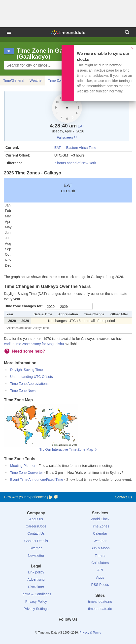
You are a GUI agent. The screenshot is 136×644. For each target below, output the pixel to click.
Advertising (36, 579)
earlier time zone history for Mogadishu (34, 344)
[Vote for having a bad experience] (56, 497)
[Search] (127, 32)
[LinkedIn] (68, 628)
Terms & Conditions (36, 594)
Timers (100, 556)
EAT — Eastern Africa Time (75, 148)
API (100, 570)
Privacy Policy (36, 602)
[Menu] (9, 32)
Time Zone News (23, 391)
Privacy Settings (36, 609)
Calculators (100, 563)
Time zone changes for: (24, 306)
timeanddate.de (100, 609)
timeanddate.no (100, 602)
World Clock (100, 519)
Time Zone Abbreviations (29, 384)
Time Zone (56, 80)
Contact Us (123, 497)
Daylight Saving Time (27, 370)
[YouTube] (85, 628)
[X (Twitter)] (60, 628)
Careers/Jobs (36, 526)
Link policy (36, 572)
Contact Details (36, 541)
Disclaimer (36, 587)
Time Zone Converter (27, 473)
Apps (100, 577)
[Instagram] (76, 628)
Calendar (100, 533)
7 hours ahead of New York (75, 163)
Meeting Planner (23, 466)
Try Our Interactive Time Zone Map (66, 449)
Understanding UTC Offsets (32, 377)
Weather (36, 80)
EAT (81, 126)
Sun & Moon (100, 548)
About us (36, 519)
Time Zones (100, 526)
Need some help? (28, 351)
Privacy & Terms (90, 633)
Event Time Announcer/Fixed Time (37, 480)
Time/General (14, 80)
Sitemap (36, 548)
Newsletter (36, 556)
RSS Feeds (100, 585)
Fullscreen (67, 137)
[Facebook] (51, 628)
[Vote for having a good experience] (50, 497)
